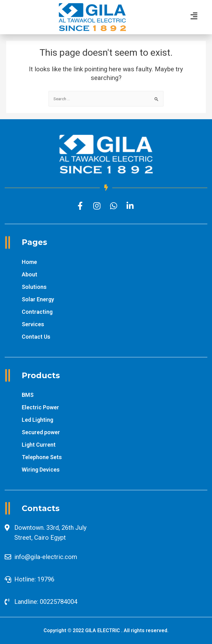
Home (29, 262)
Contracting (37, 312)
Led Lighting (37, 420)
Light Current (39, 445)
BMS (28, 395)
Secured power (41, 432)
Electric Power (40, 407)
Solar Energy (38, 299)
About (30, 274)
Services (33, 324)
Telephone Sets (42, 457)
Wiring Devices (41, 470)
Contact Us (36, 337)
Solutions (34, 287)
